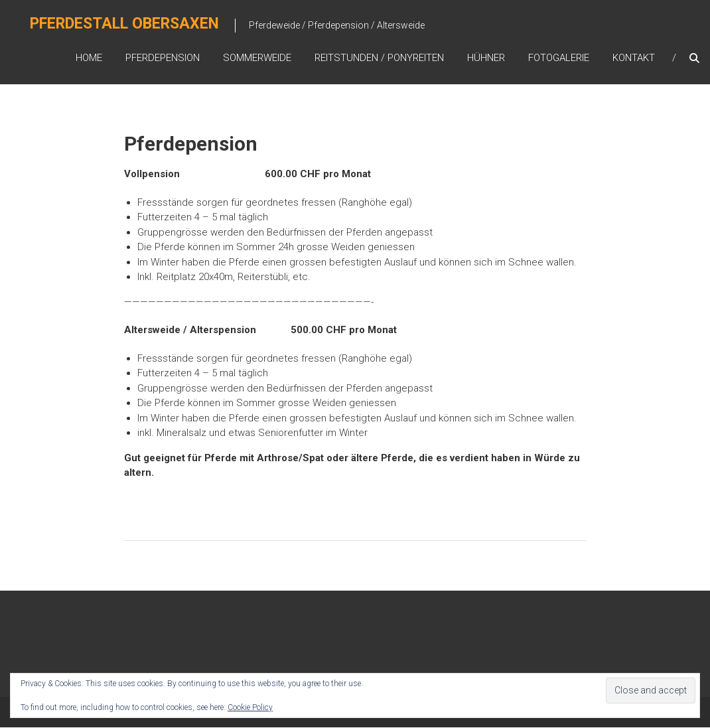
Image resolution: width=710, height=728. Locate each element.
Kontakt (634, 58)
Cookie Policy (250, 707)
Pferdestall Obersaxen (125, 24)
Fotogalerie (559, 58)
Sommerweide (257, 58)
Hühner (486, 58)
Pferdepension (163, 58)
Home (89, 58)
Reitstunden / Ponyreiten (379, 58)
